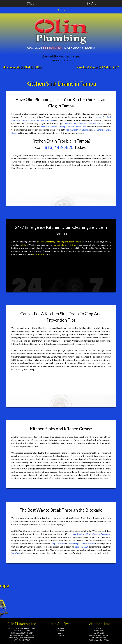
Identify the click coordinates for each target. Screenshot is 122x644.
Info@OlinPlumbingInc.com (24, 638)
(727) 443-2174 (109, 67)
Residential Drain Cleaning (78, 130)
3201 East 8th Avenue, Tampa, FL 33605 (22, 628)
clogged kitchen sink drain (64, 245)
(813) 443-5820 (31, 67)
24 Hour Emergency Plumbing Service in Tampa (59, 242)
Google (60, 633)
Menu (59, 10)
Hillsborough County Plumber (81, 544)
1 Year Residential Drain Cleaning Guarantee (90, 534)
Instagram (60, 631)
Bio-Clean (16, 553)
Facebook (60, 628)
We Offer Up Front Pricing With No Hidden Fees (63, 127)
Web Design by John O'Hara (99, 640)
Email (91, 3)
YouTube (60, 635)
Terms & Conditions (99, 633)
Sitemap (99, 628)
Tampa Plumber (58, 544)
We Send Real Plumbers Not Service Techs (85, 123)
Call (30, 3)
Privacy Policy (99, 631)
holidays (24, 245)
